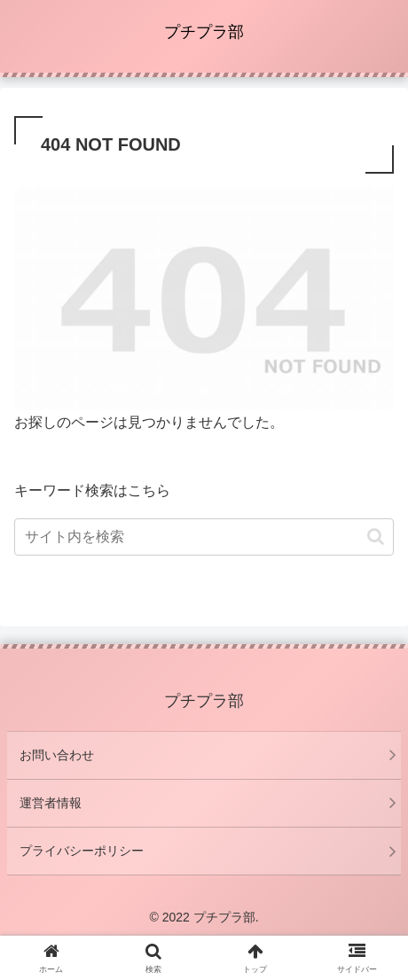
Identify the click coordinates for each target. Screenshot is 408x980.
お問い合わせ (57, 755)
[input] (204, 537)
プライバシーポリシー (82, 851)
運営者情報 (51, 803)
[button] (376, 537)
